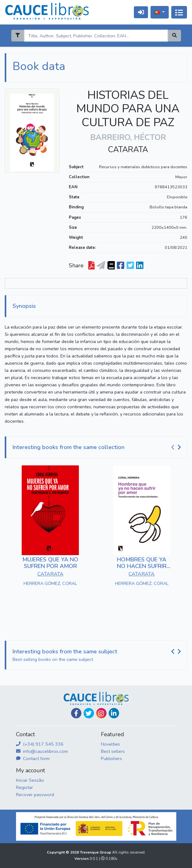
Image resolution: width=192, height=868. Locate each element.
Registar (25, 787)
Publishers (111, 758)
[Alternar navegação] (179, 12)
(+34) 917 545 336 (40, 744)
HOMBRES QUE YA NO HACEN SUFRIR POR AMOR (142, 566)
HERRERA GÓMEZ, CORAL (50, 583)
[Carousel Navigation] (177, 447)
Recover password (35, 795)
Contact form (33, 758)
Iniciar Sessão (30, 780)
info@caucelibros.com (42, 751)
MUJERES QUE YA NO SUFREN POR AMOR (50, 563)
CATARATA (128, 150)
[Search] (96, 36)
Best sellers (113, 751)
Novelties (110, 744)
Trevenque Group (96, 852)
